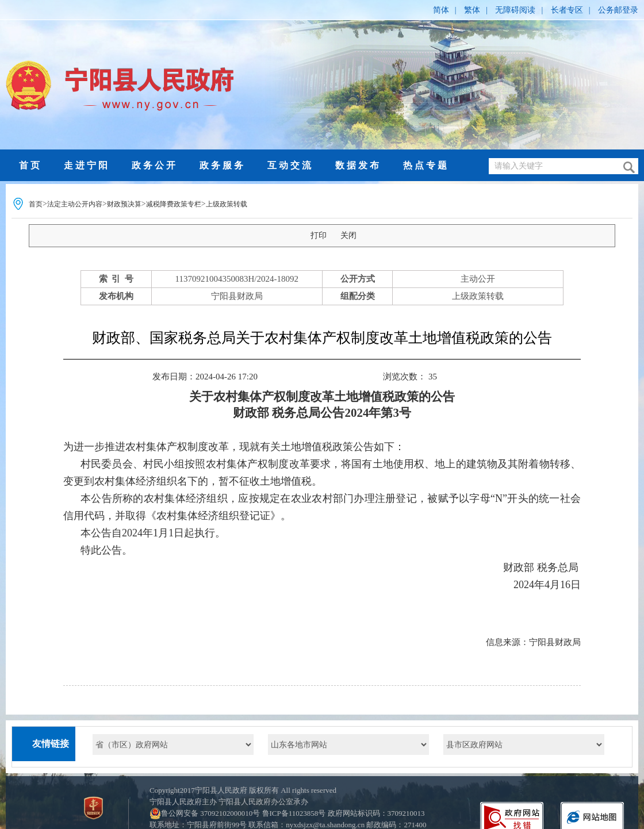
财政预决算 (124, 204)
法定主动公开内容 (75, 204)
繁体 (472, 10)
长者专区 (567, 10)
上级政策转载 (227, 204)
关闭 (348, 235)
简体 (441, 10)
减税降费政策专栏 (174, 204)
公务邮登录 (618, 10)
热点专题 (426, 165)
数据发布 (358, 165)
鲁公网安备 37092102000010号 (210, 813)
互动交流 (290, 165)
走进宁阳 (87, 165)
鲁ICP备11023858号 (294, 813)
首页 (30, 165)
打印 (319, 235)
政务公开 (155, 165)
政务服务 (223, 165)
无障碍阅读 (515, 10)
